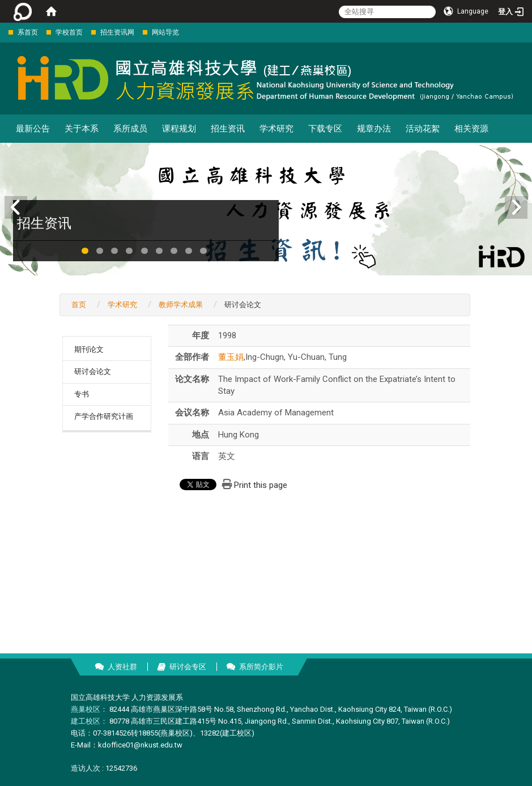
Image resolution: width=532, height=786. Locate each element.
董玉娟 (231, 357)
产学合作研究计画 (104, 416)
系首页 (28, 32)
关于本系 (82, 129)
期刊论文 (89, 349)
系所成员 (130, 129)
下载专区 (325, 129)
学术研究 (276, 129)
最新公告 (33, 129)
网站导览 (165, 32)
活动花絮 (423, 129)
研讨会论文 (93, 371)
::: (3, 32)
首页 (79, 305)
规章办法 (374, 129)
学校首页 (69, 32)
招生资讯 (228, 129)
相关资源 (471, 129)
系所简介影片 (261, 667)
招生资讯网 (117, 32)
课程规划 (179, 129)
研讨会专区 (188, 667)
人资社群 (122, 667)
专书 (82, 394)
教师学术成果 (181, 305)
